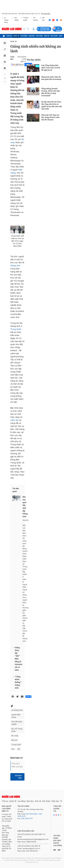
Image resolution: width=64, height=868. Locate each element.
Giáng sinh (15, 266)
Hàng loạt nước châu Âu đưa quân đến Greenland (51, 78)
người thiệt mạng (16, 716)
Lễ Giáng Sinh (17, 710)
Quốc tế (16, 36)
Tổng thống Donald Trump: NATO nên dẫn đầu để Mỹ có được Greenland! (51, 92)
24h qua (42, 20)
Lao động (24, 36)
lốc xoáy (15, 736)
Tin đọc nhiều (34, 60)
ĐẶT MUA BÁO (46, 14)
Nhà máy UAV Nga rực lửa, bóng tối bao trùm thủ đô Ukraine (50, 117)
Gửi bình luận (18, 777)
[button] (5, 74)
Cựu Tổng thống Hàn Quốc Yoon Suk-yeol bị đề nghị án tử (51, 68)
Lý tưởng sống (5, 20)
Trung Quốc (16, 329)
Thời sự (9, 36)
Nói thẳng (15, 20)
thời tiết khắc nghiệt (17, 723)
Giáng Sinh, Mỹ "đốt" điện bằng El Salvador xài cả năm (19, 659)
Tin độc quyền (25, 20)
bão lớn (14, 740)
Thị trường (34, 20)
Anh (13, 749)
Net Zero (40, 36)
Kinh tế (47, 36)
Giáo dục (55, 801)
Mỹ (19, 749)
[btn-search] (28, 29)
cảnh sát (14, 420)
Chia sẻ (28, 697)
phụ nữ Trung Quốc (17, 730)
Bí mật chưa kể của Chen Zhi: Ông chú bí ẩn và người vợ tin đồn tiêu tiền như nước (52, 105)
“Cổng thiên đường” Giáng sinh (18, 682)
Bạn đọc (32, 36)
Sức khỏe (54, 36)
